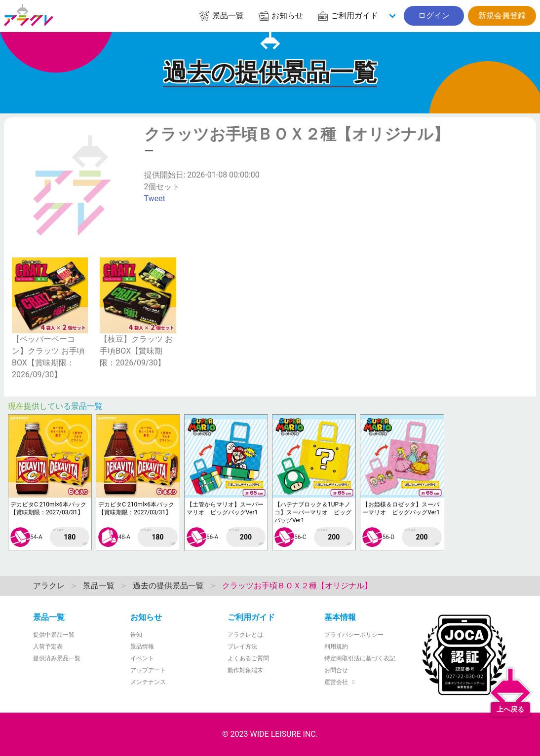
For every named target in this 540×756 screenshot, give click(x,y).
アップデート (148, 670)
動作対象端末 (245, 670)
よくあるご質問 (248, 658)
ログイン (434, 16)
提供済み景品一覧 (57, 658)
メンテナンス (148, 682)
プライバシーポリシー (354, 635)
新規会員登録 (502, 16)
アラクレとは (245, 635)
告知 (136, 635)
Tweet (155, 198)
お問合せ (336, 670)
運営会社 (341, 682)
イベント (142, 658)
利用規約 (336, 647)
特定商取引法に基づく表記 (360, 658)
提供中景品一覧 (54, 635)
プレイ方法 (242, 647)
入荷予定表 (48, 647)
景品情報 (142, 647)
